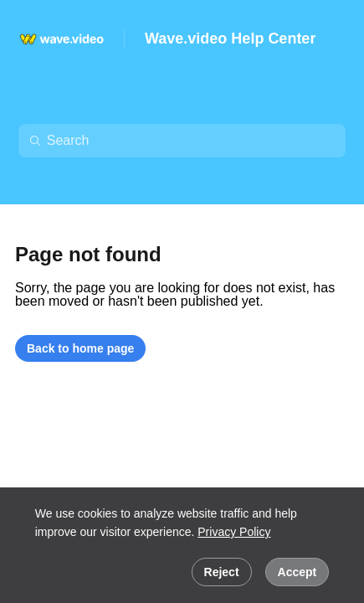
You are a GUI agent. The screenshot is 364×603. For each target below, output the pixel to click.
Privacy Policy (234, 532)
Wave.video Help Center (230, 39)
